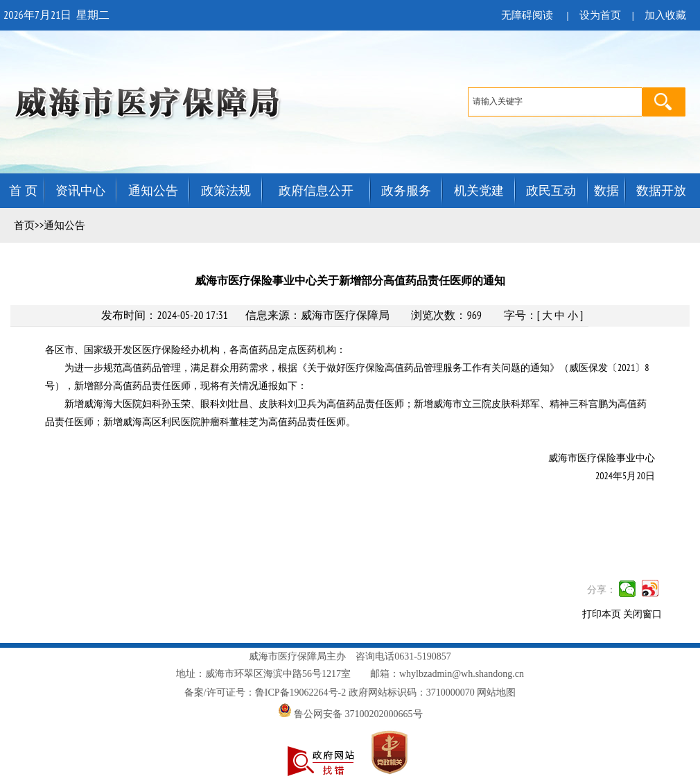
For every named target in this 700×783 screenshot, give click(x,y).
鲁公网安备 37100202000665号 (350, 714)
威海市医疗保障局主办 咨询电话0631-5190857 (350, 656)
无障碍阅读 (527, 15)
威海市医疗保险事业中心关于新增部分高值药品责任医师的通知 (350, 280)
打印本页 (602, 614)
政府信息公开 (316, 191)
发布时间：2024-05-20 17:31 (164, 315)
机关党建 (479, 191)
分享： (602, 590)
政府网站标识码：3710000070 (412, 692)
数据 (606, 191)
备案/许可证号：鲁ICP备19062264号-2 (265, 692)
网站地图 (496, 692)
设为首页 (600, 15)
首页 (24, 225)
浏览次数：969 (446, 315)
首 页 (23, 191)
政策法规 (226, 191)
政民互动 (551, 191)
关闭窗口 (642, 614)
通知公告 (153, 191)
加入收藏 (665, 15)
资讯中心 (80, 191)
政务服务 (406, 191)
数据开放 (661, 191)
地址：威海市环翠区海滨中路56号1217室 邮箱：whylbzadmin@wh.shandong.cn (350, 674)
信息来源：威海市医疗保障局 (317, 315)
